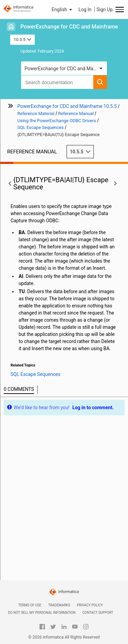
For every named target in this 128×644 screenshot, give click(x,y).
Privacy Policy (90, 605)
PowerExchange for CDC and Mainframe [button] (66, 69)
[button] (63, 10)
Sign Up (105, 10)
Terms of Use (30, 605)
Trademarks (59, 605)
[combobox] (57, 82)
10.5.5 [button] (22, 40)
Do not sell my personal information (42, 613)
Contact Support (98, 613)
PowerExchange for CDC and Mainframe (69, 27)
